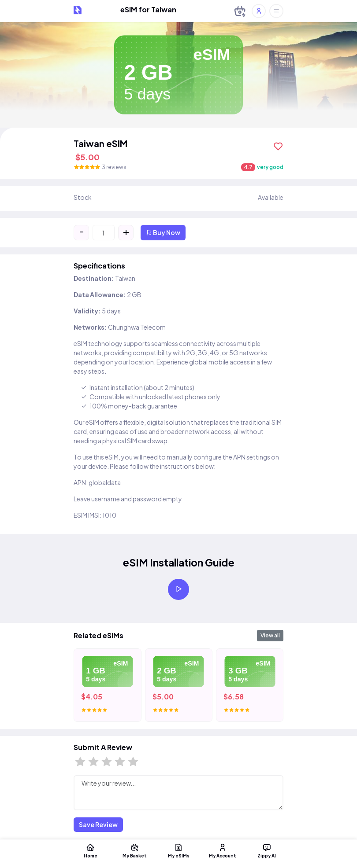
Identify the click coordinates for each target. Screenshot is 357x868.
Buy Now (163, 232)
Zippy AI (267, 850)
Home (90, 850)
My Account (223, 850)
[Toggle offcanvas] (276, 11)
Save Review (98, 824)
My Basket (134, 850)
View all (270, 635)
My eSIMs (178, 850)
